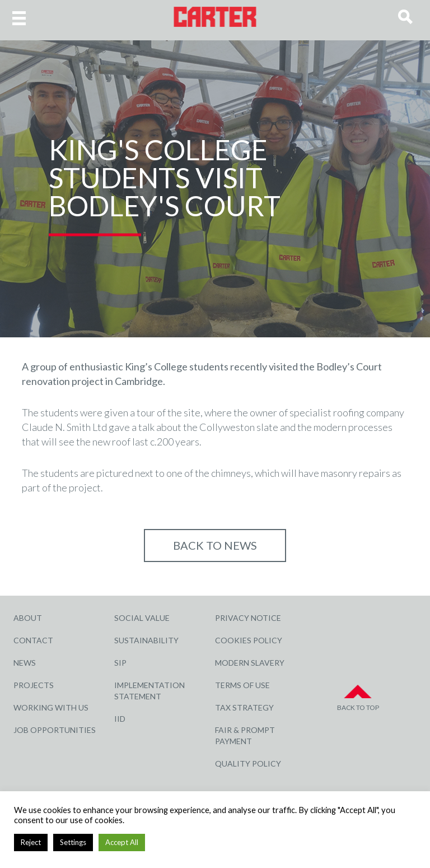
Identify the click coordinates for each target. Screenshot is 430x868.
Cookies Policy (249, 640)
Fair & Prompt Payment (245, 735)
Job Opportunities (55, 730)
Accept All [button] (122, 842)
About (28, 618)
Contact (33, 640)
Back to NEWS (215, 545)
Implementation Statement (149, 691)
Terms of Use (242, 685)
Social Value (142, 618)
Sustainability (146, 640)
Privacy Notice (248, 618)
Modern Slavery (250, 663)
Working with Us (51, 707)
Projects (34, 685)
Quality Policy (248, 763)
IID (120, 719)
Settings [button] (73, 842)
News (25, 663)
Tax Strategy (244, 707)
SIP (120, 663)
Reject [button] (31, 842)
